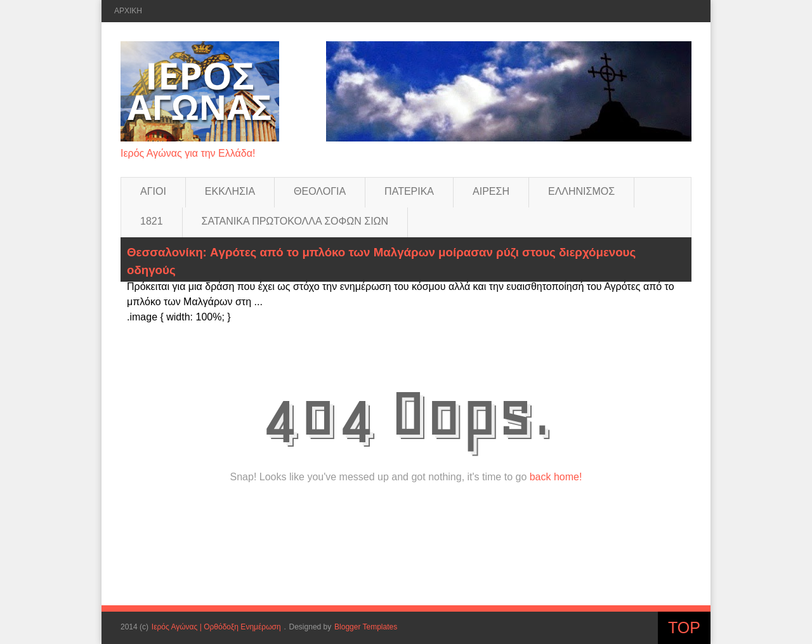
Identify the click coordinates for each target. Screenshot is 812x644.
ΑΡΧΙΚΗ (128, 11)
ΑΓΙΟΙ (153, 191)
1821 (152, 221)
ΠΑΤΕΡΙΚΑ (409, 191)
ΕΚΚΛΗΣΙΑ (230, 191)
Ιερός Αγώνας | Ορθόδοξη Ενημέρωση (216, 627)
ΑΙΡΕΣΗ (491, 191)
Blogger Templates (366, 627)
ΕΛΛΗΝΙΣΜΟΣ (581, 191)
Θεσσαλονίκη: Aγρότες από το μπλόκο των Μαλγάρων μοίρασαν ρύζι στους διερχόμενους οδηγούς (381, 261)
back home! (556, 477)
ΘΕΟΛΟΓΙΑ (320, 191)
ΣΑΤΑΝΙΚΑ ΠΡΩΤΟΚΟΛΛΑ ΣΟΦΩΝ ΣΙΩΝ (295, 221)
